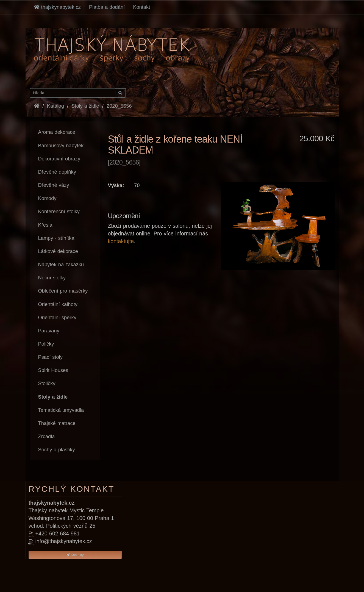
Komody (47, 198)
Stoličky (47, 383)
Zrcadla (47, 436)
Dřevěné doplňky (57, 172)
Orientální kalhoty (58, 304)
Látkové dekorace (58, 251)
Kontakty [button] (75, 555)
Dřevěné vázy (54, 185)
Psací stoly (50, 357)
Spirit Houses (53, 370)
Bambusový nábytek (61, 145)
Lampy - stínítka (56, 238)
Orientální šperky (57, 317)
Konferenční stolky (59, 211)
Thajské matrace (57, 423)
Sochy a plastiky (57, 450)
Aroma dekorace (57, 132)
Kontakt (141, 7)
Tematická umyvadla (61, 410)
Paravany (49, 331)
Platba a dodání (107, 7)
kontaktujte (121, 241)
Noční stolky (52, 278)
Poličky (46, 344)
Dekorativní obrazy (59, 159)
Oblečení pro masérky (63, 291)
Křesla (45, 225)
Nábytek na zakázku (61, 264)
